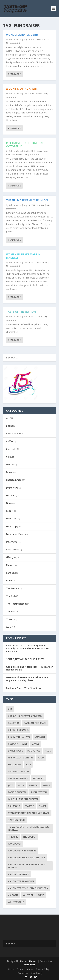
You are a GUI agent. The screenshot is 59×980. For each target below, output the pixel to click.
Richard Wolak (15, 40)
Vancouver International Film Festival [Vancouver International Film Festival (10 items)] (27, 866)
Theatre (11, 612)
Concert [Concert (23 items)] (40, 737)
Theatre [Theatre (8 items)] (13, 837)
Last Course (13, 550)
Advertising (36, 973)
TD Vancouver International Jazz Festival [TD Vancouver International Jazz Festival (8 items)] (29, 828)
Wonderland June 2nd (22, 35)
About (30, 969)
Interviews (12, 542)
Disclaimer (23, 973)
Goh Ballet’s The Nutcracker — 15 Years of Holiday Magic (29, 668)
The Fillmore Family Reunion (27, 200)
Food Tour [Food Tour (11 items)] (15, 765)
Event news (12, 488)
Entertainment (14, 480)
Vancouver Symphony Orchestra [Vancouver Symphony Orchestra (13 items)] (28, 888)
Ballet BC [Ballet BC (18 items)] (14, 723)
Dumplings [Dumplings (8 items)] (34, 751)
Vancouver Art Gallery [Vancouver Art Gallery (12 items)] (22, 851)
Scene (9, 581)
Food (45, 151)
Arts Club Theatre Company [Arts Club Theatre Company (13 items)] (25, 716)
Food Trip (11, 526)
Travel (10, 619)
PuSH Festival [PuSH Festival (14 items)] (39, 792)
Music (46, 40)
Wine (9, 627)
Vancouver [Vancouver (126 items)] (15, 844)
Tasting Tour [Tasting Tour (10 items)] (16, 820)
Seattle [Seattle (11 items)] (29, 806)
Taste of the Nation (21, 312)
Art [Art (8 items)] (10, 709)
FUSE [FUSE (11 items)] (28, 765)
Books (9, 426)
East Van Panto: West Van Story (24, 688)
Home (11, 969)
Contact (21, 969)
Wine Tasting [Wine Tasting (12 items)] (16, 902)
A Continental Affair (22, 89)
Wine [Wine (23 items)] (41, 895)
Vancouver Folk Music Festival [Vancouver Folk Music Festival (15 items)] (27, 857)
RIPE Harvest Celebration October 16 (24, 145)
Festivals (11, 495)
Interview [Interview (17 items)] (39, 778)
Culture (10, 457)
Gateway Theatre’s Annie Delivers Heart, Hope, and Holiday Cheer (28, 679)
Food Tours (12, 519)
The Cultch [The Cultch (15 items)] (29, 837)
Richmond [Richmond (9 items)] (14, 806)
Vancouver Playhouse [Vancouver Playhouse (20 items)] (21, 881)
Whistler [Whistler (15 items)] (28, 895)
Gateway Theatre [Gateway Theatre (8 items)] (19, 771)
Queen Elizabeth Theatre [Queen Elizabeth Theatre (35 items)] (23, 799)
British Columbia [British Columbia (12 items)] (18, 730)
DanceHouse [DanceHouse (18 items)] (15, 751)
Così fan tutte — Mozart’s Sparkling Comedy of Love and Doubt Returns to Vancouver (27, 648)
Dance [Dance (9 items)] (36, 744)
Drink (39, 151)
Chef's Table (13, 433)
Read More (14, 74)
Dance (40, 40)
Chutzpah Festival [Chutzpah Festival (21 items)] (19, 737)
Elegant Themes (29, 961)
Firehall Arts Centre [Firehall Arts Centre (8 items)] (21, 758)
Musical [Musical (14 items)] (34, 785)
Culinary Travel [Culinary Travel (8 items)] (18, 744)
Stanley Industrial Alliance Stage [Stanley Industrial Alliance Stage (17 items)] (29, 813)
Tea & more (13, 588)
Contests (11, 449)
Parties (39, 94)
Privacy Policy (42, 969)
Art (8, 418)
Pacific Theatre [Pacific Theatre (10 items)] (17, 792)
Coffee (10, 441)
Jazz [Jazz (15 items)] (11, 785)
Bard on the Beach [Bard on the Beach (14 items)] (35, 723)
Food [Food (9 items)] (41, 758)
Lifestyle (41, 205)
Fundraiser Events (14, 154)
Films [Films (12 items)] (48, 751)
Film (39, 263)
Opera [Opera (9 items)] (47, 785)
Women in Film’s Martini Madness (24, 256)
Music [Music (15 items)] (21, 785)
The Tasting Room (16, 604)
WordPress (29, 965)
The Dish (11, 596)
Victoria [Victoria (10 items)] (13, 895)
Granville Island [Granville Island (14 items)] (18, 778)
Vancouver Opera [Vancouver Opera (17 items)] (19, 874)
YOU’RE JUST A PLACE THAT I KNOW (25, 659)
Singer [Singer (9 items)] (43, 806)
